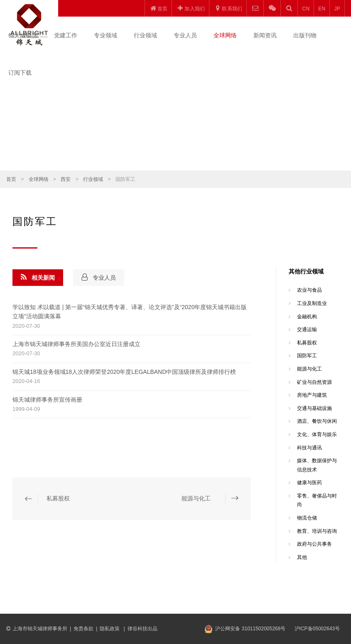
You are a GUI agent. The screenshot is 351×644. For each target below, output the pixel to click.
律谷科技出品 (142, 629)
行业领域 (145, 35)
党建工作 (66, 35)
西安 (66, 179)
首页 (11, 179)
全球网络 (225, 35)
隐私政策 (110, 629)
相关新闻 (38, 277)
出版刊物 (305, 35)
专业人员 (185, 35)
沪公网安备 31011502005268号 (250, 629)
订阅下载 (20, 73)
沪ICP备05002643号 (317, 629)
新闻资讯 (265, 35)
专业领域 (106, 35)
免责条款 (83, 629)
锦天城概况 (23, 35)
